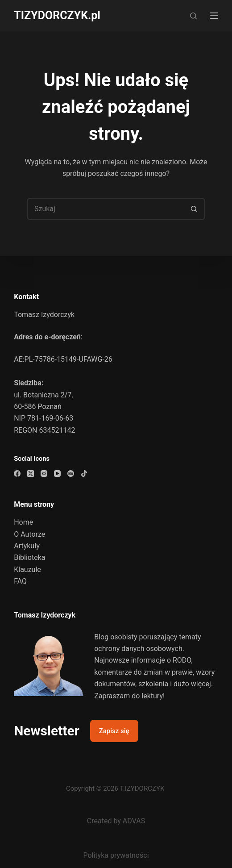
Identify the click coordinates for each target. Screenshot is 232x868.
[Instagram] (44, 474)
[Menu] (214, 16)
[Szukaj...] (105, 209)
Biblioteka (29, 557)
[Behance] (71, 474)
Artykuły (27, 546)
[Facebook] (17, 474)
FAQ (20, 581)
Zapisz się (114, 731)
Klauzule (27, 570)
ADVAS (134, 821)
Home (23, 522)
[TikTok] (84, 474)
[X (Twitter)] (31, 474)
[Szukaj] (193, 16)
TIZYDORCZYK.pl (57, 15)
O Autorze (29, 534)
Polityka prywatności (116, 855)
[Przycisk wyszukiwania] (194, 209)
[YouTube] (57, 474)
